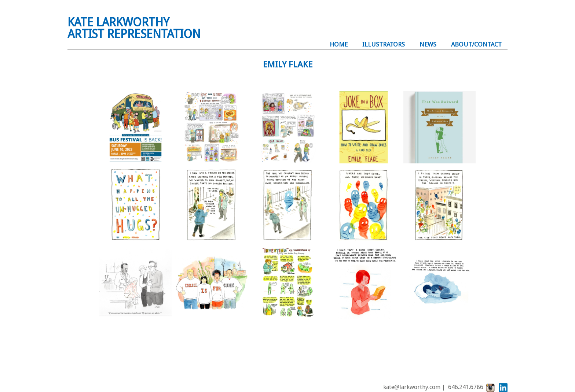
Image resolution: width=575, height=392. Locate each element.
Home (339, 44)
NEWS (428, 44)
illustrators (384, 44)
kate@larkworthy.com (412, 387)
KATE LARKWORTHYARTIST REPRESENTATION (134, 28)
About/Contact (476, 44)
